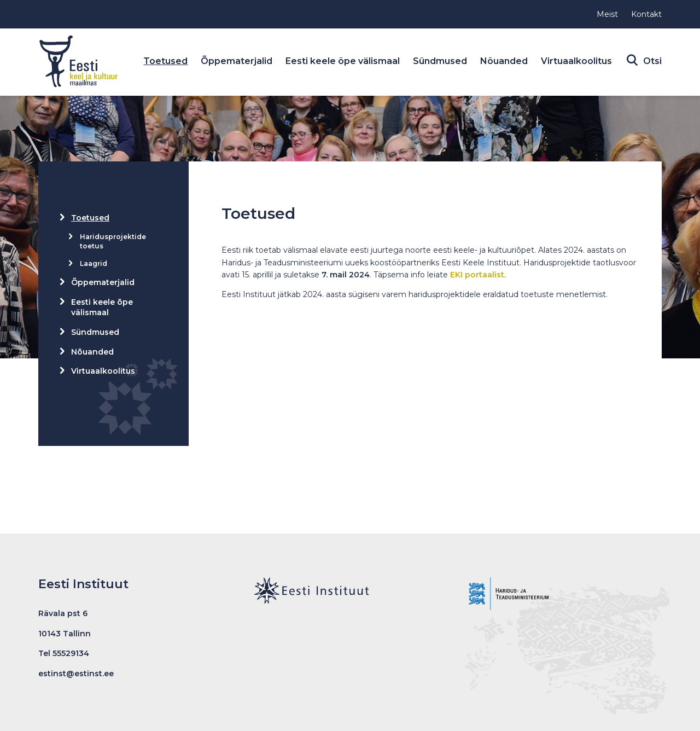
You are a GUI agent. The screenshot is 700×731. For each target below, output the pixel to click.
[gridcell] (431, 272)
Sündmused (440, 61)
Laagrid (94, 263)
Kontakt (646, 14)
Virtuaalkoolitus (576, 61)
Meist (607, 14)
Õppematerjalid (237, 61)
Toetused (165, 61)
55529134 (71, 653)
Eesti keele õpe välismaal (343, 61)
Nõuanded (504, 61)
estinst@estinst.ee (76, 674)
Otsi (650, 61)
